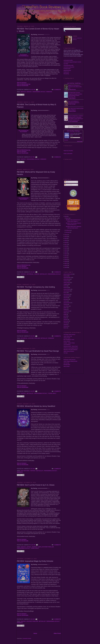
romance (49, 92)
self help (66, 323)
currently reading (74, 83)
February (68, 230)
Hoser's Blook (67, 341)
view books (80, 141)
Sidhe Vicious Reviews (69, 351)
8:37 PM (32, 157)
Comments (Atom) (27, 638)
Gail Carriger (73, 104)
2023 (66, 237)
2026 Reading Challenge (73, 131)
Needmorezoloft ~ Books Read (71, 346)
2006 (66, 265)
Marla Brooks (73, 90)
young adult (52, 393)
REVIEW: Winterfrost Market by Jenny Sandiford (36, 406)
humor (65, 293)
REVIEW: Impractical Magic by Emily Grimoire (35, 561)
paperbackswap (67, 70)
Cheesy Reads (67, 338)
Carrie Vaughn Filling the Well (70, 361)
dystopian (66, 299)
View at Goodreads (23, 86)
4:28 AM (32, 619)
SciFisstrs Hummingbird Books (71, 348)
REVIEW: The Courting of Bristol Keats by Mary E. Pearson (37, 106)
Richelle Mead (67, 365)
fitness (65, 328)
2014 (66, 250)
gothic (29, 547)
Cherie (72, 133)
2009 (66, 260)
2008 (66, 261)
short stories (67, 294)
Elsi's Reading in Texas (69, 339)
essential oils (67, 311)
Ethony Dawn (73, 111)
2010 (66, 258)
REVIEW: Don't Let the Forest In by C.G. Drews (36, 485)
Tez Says (66, 353)
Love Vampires (67, 345)
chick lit (65, 298)
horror (37, 274)
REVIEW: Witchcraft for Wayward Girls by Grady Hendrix (36, 173)
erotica (23, 92)
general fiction (67, 303)
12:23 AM (33, 545)
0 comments (57, 90)
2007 (66, 263)
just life (65, 316)
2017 (66, 244)
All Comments (68, 185)
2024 (66, 235)
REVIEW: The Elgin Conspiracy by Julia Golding (36, 287)
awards (65, 325)
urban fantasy (67, 283)
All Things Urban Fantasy (69, 334)
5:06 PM (32, 336)
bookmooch (66, 72)
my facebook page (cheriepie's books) (72, 62)
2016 (66, 246)
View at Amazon (22, 83)
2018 (66, 242)
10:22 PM (33, 90)
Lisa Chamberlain (74, 121)
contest (65, 309)
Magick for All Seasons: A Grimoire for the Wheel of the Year (75, 87)
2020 (66, 238)
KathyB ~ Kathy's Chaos (69, 343)
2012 (66, 254)
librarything (66, 74)
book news (66, 321)
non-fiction (66, 306)
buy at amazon (23, 55)
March (67, 218)
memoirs (66, 319)
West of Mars (67, 366)
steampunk (66, 296)
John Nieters (73, 98)
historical (30, 274)
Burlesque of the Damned (69, 360)
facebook (66, 326)
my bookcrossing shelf (69, 67)
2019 (66, 240)
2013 (66, 252)
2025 (66, 216)
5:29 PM (32, 391)
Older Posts (57, 633)
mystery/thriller (34, 338)
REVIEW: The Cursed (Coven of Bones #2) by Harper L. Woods (38, 30)
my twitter (66, 64)
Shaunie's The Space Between (71, 350)
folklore (65, 313)
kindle (65, 318)
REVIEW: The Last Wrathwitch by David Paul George (38, 351)
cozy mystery (25, 471)
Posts (66, 182)
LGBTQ (40, 547)
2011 (66, 256)
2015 (66, 248)
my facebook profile (68, 60)
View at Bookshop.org (24, 84)
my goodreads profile (68, 65)
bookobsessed (67, 69)
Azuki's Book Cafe (68, 336)
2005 (66, 267)
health (65, 314)
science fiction (67, 289)
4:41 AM (32, 272)
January (68, 232)
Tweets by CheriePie (68, 151)
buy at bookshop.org (23, 56)
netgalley (44, 274)
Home (35, 633)
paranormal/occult (39, 92)
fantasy (29, 92)
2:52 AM (32, 469)
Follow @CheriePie (68, 154)
